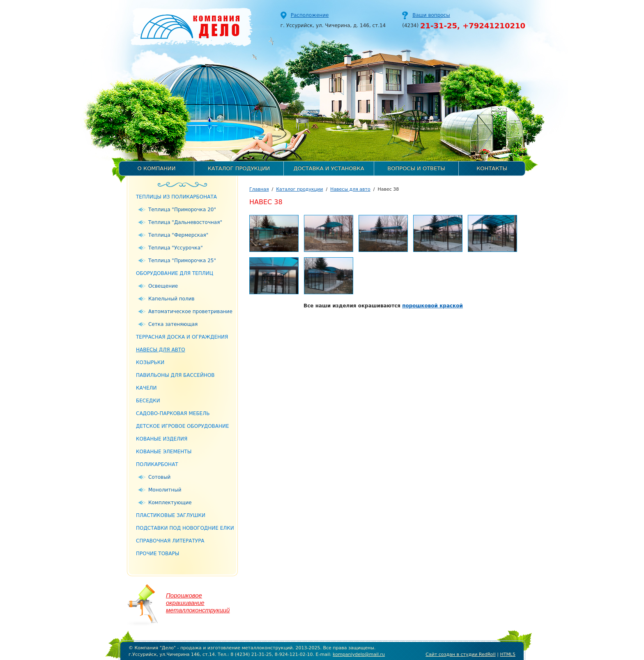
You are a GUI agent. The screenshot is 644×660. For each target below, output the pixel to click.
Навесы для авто (161, 350)
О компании (157, 168)
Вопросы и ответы (416, 168)
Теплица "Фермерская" (178, 235)
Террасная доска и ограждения (182, 337)
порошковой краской (432, 306)
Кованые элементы (164, 452)
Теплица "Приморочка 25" (182, 261)
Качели (146, 388)
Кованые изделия (162, 439)
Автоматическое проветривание (190, 312)
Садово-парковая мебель (173, 413)
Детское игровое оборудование (183, 426)
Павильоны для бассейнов (175, 375)
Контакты (492, 168)
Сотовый (159, 477)
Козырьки (150, 362)
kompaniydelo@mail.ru (359, 654)
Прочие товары (158, 554)
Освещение (163, 286)
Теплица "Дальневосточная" (185, 222)
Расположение (310, 15)
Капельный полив (171, 299)
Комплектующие (170, 503)
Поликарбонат (157, 464)
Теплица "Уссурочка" (176, 248)
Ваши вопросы (431, 15)
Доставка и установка (329, 168)
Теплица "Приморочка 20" (182, 210)
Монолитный (165, 490)
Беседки (148, 401)
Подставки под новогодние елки (185, 528)
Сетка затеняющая (173, 324)
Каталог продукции (239, 168)
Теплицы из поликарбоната (176, 197)
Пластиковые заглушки (171, 515)
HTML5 (508, 654)
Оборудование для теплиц (175, 273)
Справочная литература (170, 541)
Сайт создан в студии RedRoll (460, 654)
